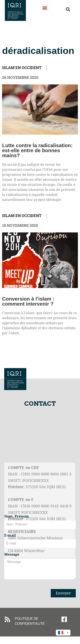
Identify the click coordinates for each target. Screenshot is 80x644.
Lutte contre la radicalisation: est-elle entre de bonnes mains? (37, 150)
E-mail (10, 536)
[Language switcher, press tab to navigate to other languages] (63, 633)
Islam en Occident (22, 68)
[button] (45, 8)
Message (12, 555)
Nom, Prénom (17, 516)
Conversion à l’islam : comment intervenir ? (28, 301)
